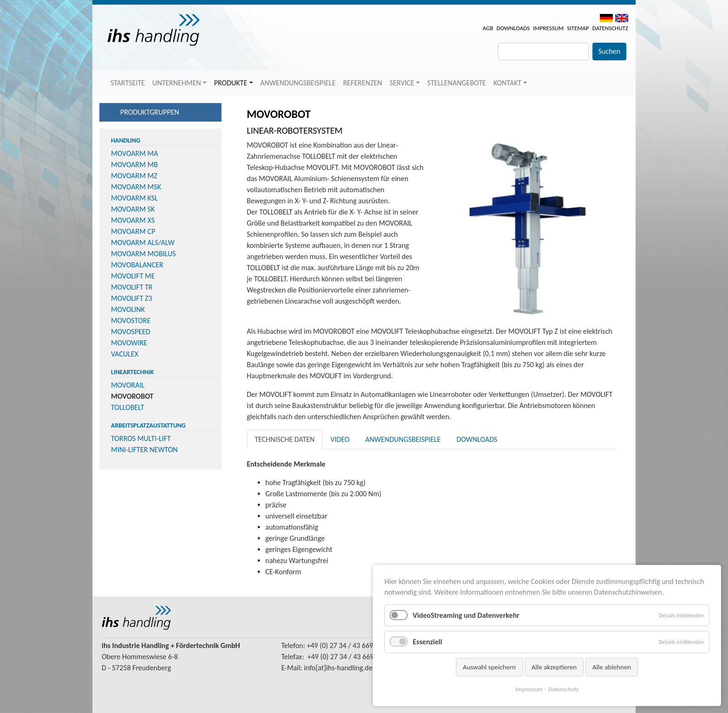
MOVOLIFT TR (132, 287)
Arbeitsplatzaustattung (148, 425)
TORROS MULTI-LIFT (141, 438)
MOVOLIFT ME (133, 276)
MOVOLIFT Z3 (132, 298)
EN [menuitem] (622, 18)
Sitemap (578, 28)
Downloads (513, 28)
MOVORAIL (128, 385)
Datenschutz (610, 28)
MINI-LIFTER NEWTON (144, 450)
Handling (126, 140)
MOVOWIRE (129, 343)
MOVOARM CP (133, 231)
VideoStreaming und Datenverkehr (466, 615)
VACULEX (125, 354)
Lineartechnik (132, 372)
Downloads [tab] (477, 439)
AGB (488, 28)
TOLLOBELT (128, 407)
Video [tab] (340, 439)
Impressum (548, 28)
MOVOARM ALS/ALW (143, 243)
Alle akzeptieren (554, 667)
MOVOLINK (128, 309)
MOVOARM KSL (134, 198)
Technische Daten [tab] (285, 439)
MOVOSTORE (131, 321)
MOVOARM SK (133, 209)
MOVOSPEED (131, 332)
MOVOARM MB (134, 165)
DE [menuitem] (606, 18)
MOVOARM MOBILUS (143, 254)
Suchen (609, 51)
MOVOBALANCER (137, 265)
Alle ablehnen (612, 667)
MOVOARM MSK (136, 187)
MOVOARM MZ (134, 176)
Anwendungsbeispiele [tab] (403, 439)
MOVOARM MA (135, 153)
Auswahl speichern (489, 667)
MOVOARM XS (133, 220)
